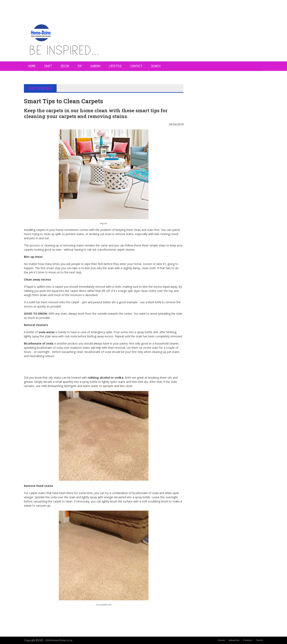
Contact (248, 640)
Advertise (234, 640)
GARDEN (95, 66)
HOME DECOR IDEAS (40, 88)
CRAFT (48, 66)
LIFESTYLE (115, 66)
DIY (80, 66)
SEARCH (156, 66)
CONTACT (136, 66)
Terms (259, 640)
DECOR (65, 66)
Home (32, 66)
